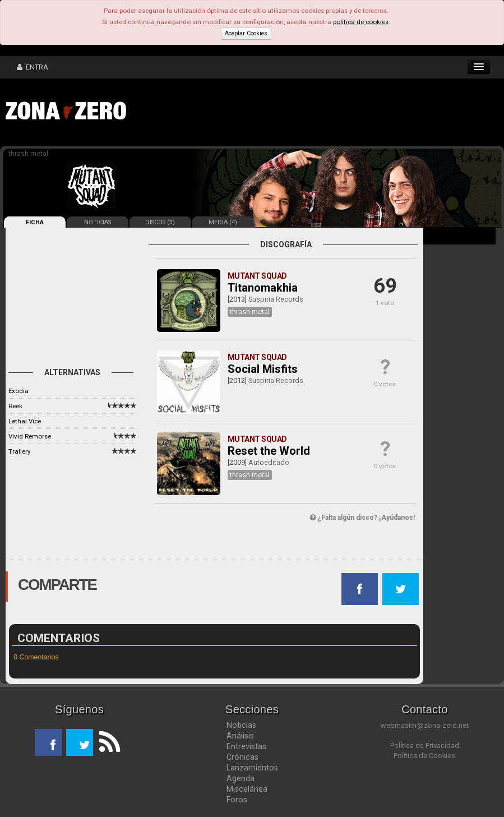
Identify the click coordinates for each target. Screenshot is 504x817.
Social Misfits (263, 369)
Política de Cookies (424, 756)
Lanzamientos (252, 768)
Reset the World (269, 451)
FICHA (35, 222)
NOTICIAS (98, 222)
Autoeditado (269, 462)
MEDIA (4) (223, 222)
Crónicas (242, 757)
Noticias (241, 725)
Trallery (19, 451)
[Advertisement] (306, 112)
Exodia (19, 391)
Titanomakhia (263, 288)
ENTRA (33, 67)
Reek (15, 406)
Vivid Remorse (30, 436)
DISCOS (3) (160, 222)
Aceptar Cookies (246, 33)
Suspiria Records (276, 299)
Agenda (241, 778)
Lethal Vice (25, 421)
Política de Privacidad (425, 746)
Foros (237, 800)
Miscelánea (247, 789)
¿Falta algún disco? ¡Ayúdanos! (362, 518)
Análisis (240, 736)
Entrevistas (246, 746)
